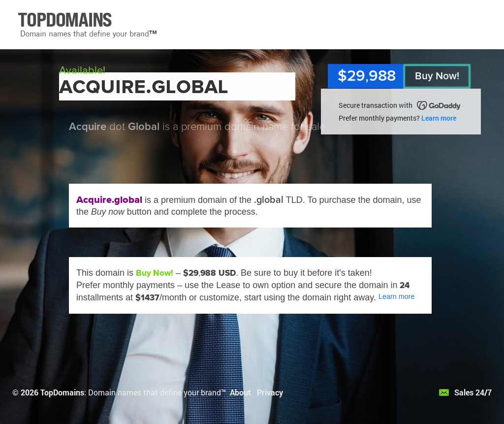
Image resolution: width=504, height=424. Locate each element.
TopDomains (62, 392)
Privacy (270, 392)
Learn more (439, 118)
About (240, 392)
